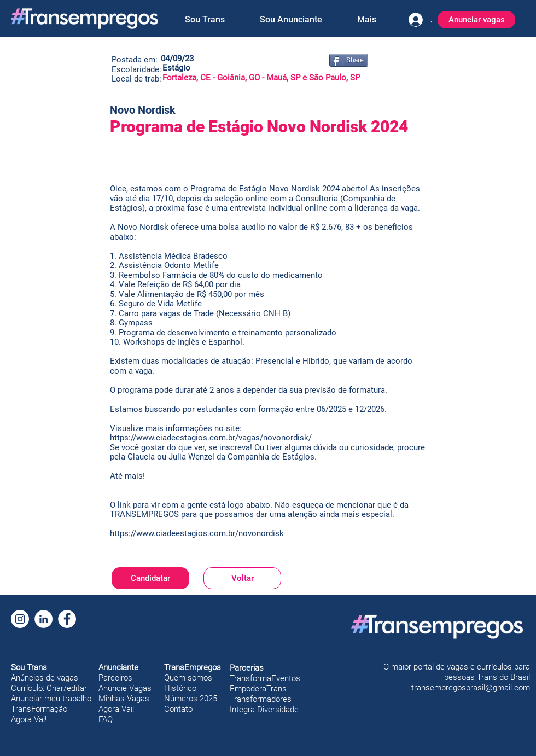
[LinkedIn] (43, 619)
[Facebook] (67, 619)
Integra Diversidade (264, 710)
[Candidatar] (150, 578)
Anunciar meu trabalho (51, 699)
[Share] (349, 60)
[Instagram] (20, 619)
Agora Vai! (29, 719)
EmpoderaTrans (258, 689)
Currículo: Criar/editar (49, 688)
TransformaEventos (265, 678)
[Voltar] (242, 578)
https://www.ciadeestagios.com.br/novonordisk (197, 533)
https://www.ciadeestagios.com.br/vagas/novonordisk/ (211, 438)
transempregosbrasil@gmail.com (471, 688)
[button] (205, 20)
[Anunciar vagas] (476, 20)
